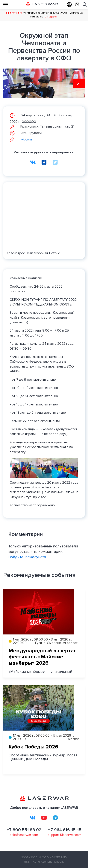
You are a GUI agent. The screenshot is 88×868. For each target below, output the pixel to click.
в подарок (51, 17)
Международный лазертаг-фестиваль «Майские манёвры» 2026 (43, 657)
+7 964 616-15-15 (65, 830)
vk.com (21, 139)
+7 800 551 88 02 (24, 830)
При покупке (14, 13)
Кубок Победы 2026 (33, 747)
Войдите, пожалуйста (27, 557)
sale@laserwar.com (24, 835)
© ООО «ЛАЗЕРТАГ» (53, 857)
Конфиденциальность (48, 862)
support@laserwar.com (65, 835)
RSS (27, 862)
